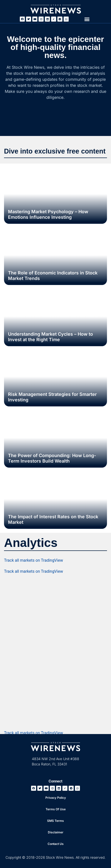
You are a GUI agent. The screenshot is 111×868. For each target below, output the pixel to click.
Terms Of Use (56, 809)
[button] (87, 19)
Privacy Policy (56, 798)
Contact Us (56, 844)
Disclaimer (56, 832)
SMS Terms (55, 821)
